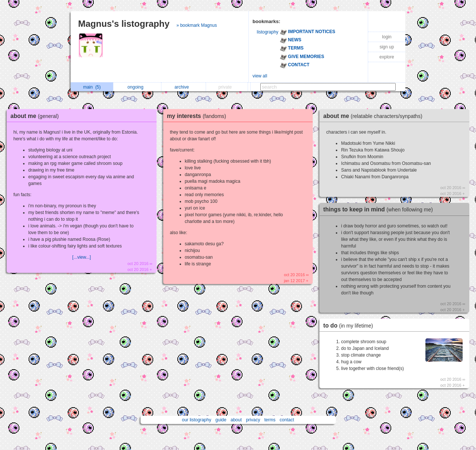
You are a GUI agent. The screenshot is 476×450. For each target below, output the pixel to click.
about (236, 420)
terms (270, 420)
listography (268, 32)
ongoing (137, 87)
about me (36, 116)
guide (221, 420)
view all (260, 76)
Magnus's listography (124, 24)
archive (184, 87)
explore (387, 57)
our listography (197, 420)
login (387, 37)
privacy (253, 420)
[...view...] (81, 257)
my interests (198, 116)
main (92, 87)
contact (287, 420)
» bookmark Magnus (197, 25)
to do (350, 325)
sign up (387, 47)
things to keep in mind (380, 209)
